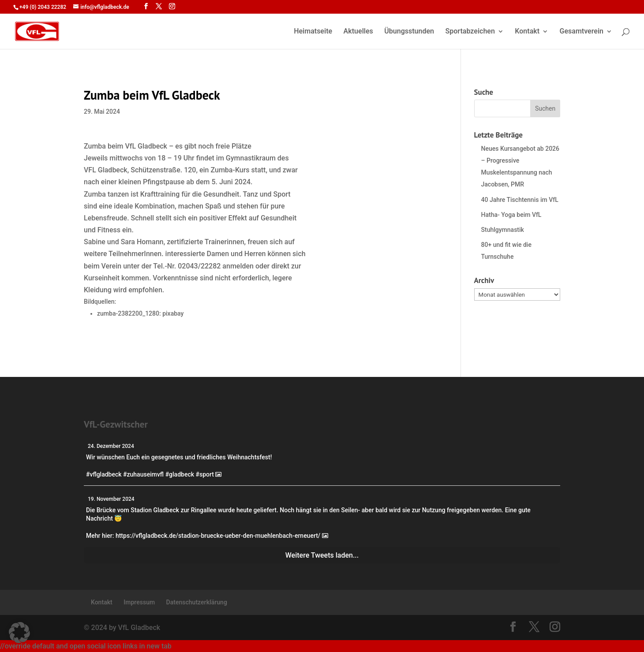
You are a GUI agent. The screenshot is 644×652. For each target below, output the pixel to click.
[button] (19, 633)
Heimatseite (313, 32)
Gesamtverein (582, 32)
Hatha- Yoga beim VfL (511, 215)
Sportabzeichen (470, 32)
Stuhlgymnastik (503, 230)
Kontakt (527, 32)
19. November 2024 (111, 499)
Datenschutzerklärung (197, 602)
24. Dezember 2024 (111, 446)
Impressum (139, 602)
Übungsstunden (409, 32)
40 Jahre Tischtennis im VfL (520, 200)
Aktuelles (358, 32)
